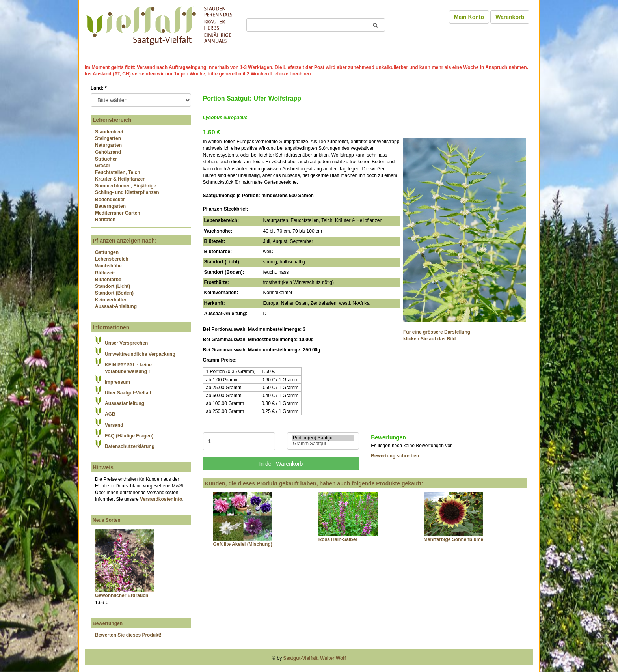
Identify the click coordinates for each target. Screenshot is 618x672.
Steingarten (108, 138)
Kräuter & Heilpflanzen (120, 179)
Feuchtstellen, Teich (117, 172)
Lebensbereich (112, 259)
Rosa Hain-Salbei (338, 539)
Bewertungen (108, 623)
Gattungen (107, 252)
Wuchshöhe (108, 266)
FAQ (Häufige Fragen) (129, 436)
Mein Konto (469, 17)
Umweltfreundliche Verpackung (140, 354)
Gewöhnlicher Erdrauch (122, 595)
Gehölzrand (108, 152)
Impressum (117, 382)
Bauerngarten (110, 206)
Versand (114, 425)
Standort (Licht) (113, 286)
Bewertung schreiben (395, 456)
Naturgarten (108, 145)
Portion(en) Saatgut (323, 438)
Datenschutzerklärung (130, 446)
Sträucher (106, 159)
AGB (110, 414)
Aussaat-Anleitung (116, 306)
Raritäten (105, 220)
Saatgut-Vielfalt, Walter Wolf (315, 658)
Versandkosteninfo (161, 499)
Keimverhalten (111, 300)
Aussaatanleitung (125, 403)
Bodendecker (110, 200)
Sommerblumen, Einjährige (126, 186)
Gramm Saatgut (323, 444)
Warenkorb (510, 17)
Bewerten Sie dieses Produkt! (128, 635)
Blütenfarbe (108, 280)
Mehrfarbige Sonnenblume (453, 539)
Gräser (103, 166)
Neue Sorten (107, 520)
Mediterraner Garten (118, 213)
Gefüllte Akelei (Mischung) (243, 544)
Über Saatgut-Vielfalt (128, 393)
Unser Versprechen (126, 343)
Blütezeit (105, 273)
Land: (99, 88)
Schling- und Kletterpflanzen (127, 192)
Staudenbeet (109, 132)
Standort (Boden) (114, 293)
